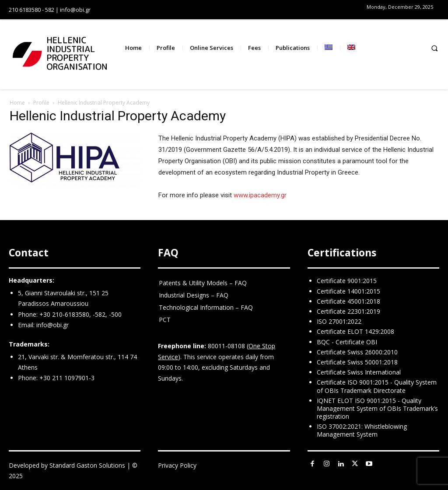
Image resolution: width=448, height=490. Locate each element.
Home (17, 103)
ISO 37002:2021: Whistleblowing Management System (362, 430)
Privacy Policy (177, 465)
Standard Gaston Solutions (87, 465)
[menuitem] (329, 48)
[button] (434, 48)
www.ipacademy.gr (260, 195)
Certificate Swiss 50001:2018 (357, 362)
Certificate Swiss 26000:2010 (357, 352)
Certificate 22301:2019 (348, 311)
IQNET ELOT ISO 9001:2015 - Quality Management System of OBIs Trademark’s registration (377, 408)
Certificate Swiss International (359, 372)
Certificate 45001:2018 (348, 301)
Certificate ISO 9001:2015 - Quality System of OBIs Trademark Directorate (377, 386)
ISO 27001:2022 (339, 321)
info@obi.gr (52, 325)
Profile (41, 103)
